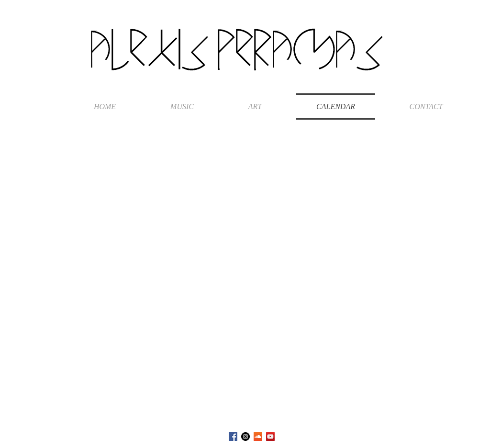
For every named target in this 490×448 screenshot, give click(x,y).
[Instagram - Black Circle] (245, 437)
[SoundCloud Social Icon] (258, 437)
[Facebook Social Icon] (233, 437)
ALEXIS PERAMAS (237, 50)
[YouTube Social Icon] (270, 437)
